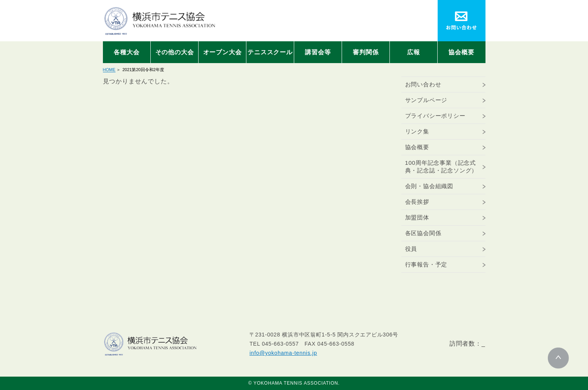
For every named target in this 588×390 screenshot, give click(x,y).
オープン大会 (222, 52)
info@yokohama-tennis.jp (283, 353)
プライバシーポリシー (435, 116)
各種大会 (126, 52)
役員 (411, 249)
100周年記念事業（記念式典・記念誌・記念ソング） (441, 167)
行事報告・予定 (426, 264)
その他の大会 (175, 52)
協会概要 (461, 52)
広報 (414, 52)
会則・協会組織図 (429, 186)
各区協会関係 (423, 233)
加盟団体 (417, 217)
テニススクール (270, 52)
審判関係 (366, 52)
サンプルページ (426, 100)
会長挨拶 (417, 202)
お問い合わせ (423, 84)
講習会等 (318, 52)
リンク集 (417, 131)
